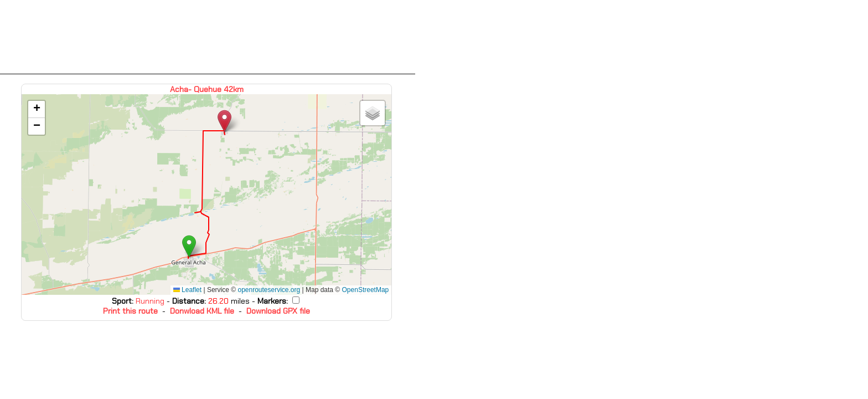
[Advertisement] (208, 37)
